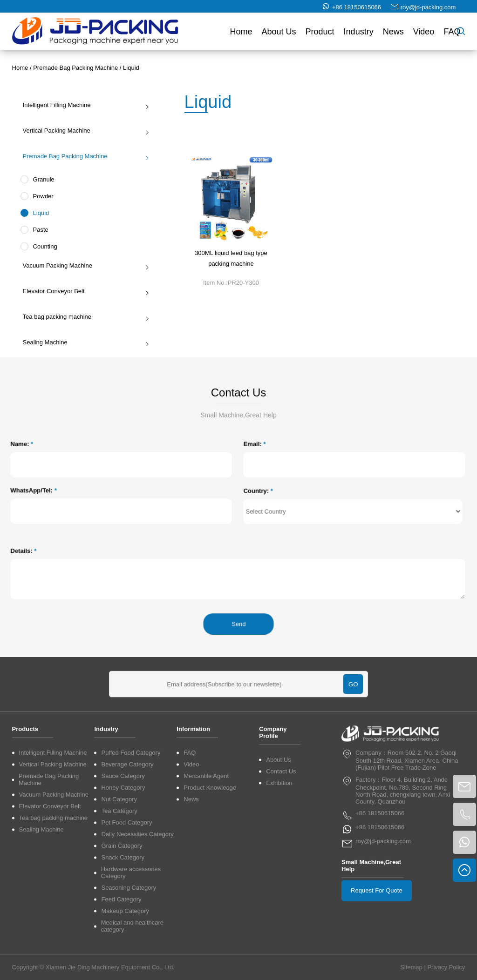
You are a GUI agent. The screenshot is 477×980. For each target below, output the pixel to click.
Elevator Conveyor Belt (83, 291)
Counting (42, 246)
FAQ (452, 34)
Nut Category (119, 886)
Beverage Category (127, 851)
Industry (359, 34)
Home (241, 34)
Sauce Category (123, 863)
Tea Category (119, 897)
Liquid (131, 68)
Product (320, 34)
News (393, 34)
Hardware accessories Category (131, 959)
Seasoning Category (129, 974)
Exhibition (279, 869)
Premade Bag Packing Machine (75, 68)
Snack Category (123, 944)
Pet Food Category (126, 909)
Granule (41, 179)
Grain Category (122, 932)
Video (424, 34)
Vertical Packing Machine (83, 131)
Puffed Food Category (131, 839)
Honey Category (123, 874)
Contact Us (281, 858)
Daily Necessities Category (137, 921)
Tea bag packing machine (83, 317)
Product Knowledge (210, 874)
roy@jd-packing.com (428, 10)
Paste (37, 230)
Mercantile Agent (206, 863)
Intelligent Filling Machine (83, 105)
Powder (40, 196)
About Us (279, 34)
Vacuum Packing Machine (83, 265)
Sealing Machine (83, 342)
